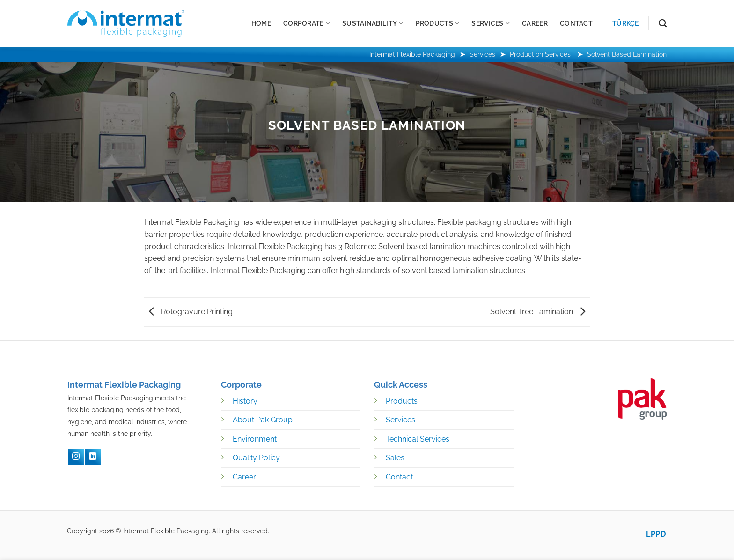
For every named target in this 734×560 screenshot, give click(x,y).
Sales (395, 458)
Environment (255, 439)
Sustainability (373, 23)
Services (491, 23)
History (245, 401)
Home (261, 23)
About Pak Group (263, 420)
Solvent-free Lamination (538, 312)
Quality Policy (256, 458)
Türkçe (626, 23)
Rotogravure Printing (191, 312)
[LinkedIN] (93, 457)
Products (438, 23)
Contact (576, 23)
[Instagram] (76, 457)
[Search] (663, 24)
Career (535, 23)
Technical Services (418, 439)
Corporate (307, 23)
